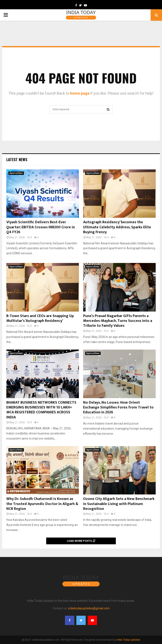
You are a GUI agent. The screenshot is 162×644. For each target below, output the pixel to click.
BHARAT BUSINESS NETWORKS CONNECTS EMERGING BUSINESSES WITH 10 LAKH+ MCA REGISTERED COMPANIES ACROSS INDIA (41, 410)
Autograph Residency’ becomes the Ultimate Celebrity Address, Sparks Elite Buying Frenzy (117, 227)
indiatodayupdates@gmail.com (89, 608)
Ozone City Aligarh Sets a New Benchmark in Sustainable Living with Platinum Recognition (119, 504)
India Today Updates (128, 640)
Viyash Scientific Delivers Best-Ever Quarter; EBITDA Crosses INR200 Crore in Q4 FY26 (41, 227)
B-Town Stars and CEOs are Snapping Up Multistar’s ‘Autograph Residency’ (40, 318)
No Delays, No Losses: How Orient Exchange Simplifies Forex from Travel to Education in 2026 (118, 408)
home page (80, 93)
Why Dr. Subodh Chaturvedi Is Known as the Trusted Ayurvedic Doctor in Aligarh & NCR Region (42, 504)
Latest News (17, 159)
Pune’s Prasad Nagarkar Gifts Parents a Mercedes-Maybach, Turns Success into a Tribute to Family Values (118, 321)
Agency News (16, 173)
